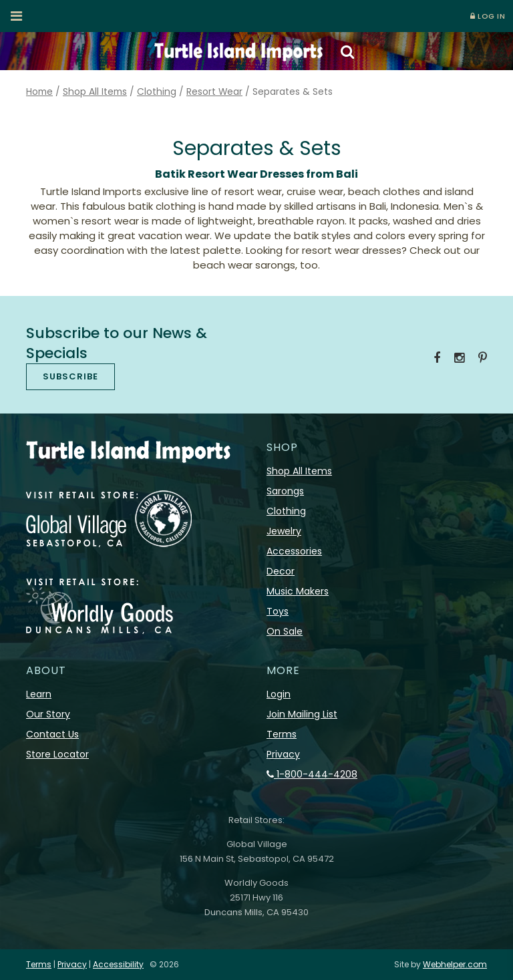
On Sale (285, 631)
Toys (278, 611)
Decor (281, 571)
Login (279, 694)
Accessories (294, 551)
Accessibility (118, 964)
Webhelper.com (455, 964)
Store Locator (57, 754)
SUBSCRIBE (70, 376)
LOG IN (488, 16)
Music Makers (298, 591)
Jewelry (284, 531)
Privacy (283, 754)
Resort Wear (214, 92)
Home (39, 92)
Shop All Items (95, 92)
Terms (282, 734)
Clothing (157, 92)
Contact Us (52, 734)
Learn (39, 694)
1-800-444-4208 (312, 774)
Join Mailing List (302, 714)
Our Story (48, 714)
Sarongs (285, 491)
